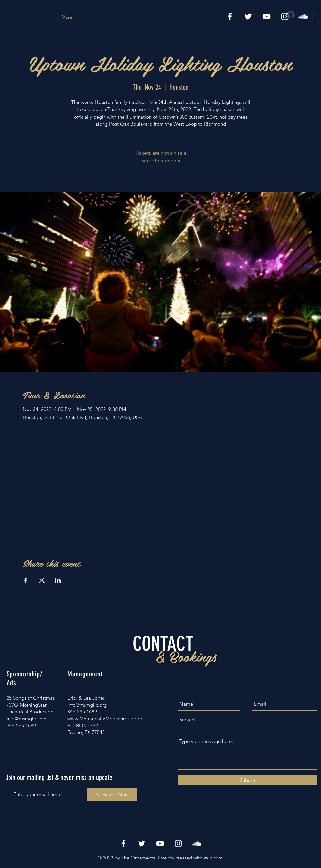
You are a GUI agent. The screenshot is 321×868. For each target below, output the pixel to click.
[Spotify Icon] (303, 17)
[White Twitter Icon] (248, 17)
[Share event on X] (42, 580)
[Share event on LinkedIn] (58, 580)
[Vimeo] (266, 17)
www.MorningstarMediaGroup (100, 719)
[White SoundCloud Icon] (197, 844)
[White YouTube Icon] (160, 844)
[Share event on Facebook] (26, 580)
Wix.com (213, 858)
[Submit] (247, 780)
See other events (161, 161)
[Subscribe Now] (112, 794)
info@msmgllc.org (87, 705)
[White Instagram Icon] (285, 17)
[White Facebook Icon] (230, 17)
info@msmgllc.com (27, 719)
